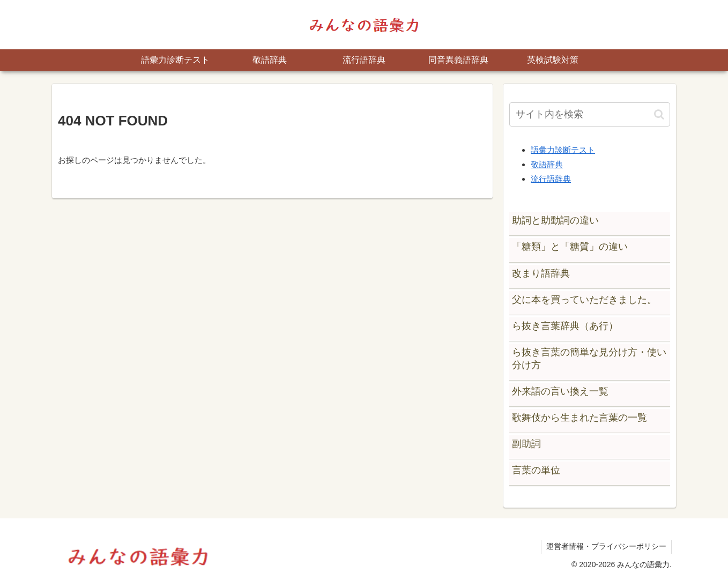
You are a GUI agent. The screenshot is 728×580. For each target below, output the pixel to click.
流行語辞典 (551, 179)
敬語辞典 (547, 164)
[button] (659, 114)
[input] (590, 114)
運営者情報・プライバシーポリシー (606, 546)
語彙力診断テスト (563, 150)
